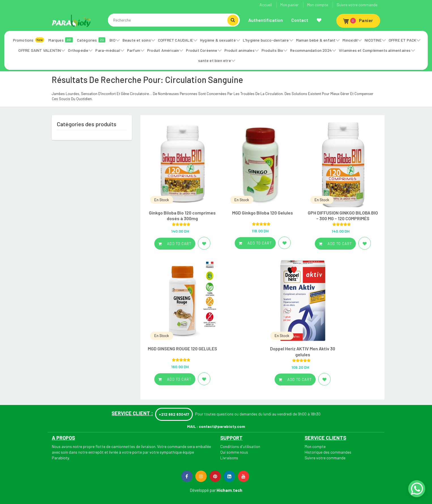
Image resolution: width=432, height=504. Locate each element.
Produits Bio (272, 50)
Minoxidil (350, 40)
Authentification (266, 20)
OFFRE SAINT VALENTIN (40, 50)
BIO (113, 40)
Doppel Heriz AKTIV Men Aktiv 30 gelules (303, 351)
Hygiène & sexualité (218, 40)
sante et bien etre (215, 60)
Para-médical (108, 50)
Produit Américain (163, 50)
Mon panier (289, 5)
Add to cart (175, 244)
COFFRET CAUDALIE (176, 40)
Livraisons (229, 458)
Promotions (29, 40)
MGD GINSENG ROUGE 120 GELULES (182, 348)
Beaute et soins (137, 40)
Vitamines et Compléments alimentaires (375, 50)
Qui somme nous (234, 452)
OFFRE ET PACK (403, 40)
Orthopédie (78, 50)
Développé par (203, 490)
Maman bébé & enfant (316, 40)
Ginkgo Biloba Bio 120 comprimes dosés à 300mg (182, 216)
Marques (60, 40)
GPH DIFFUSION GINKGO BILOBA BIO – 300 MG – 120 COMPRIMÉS (343, 216)
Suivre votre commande (357, 5)
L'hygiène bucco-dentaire (266, 40)
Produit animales (239, 50)
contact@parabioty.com (222, 426)
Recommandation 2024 (311, 50)
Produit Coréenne (202, 50)
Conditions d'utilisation (240, 446)
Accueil (266, 5)
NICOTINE (373, 40)
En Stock (162, 200)
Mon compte (318, 5)
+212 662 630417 (174, 414)
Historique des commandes (328, 452)
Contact (300, 20)
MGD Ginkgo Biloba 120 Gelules (263, 213)
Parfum (134, 50)
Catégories (91, 40)
